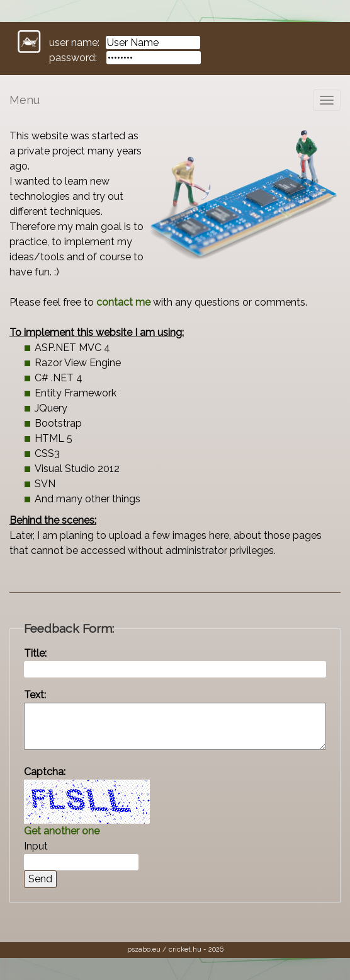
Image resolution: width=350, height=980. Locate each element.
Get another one (62, 831)
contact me (123, 302)
